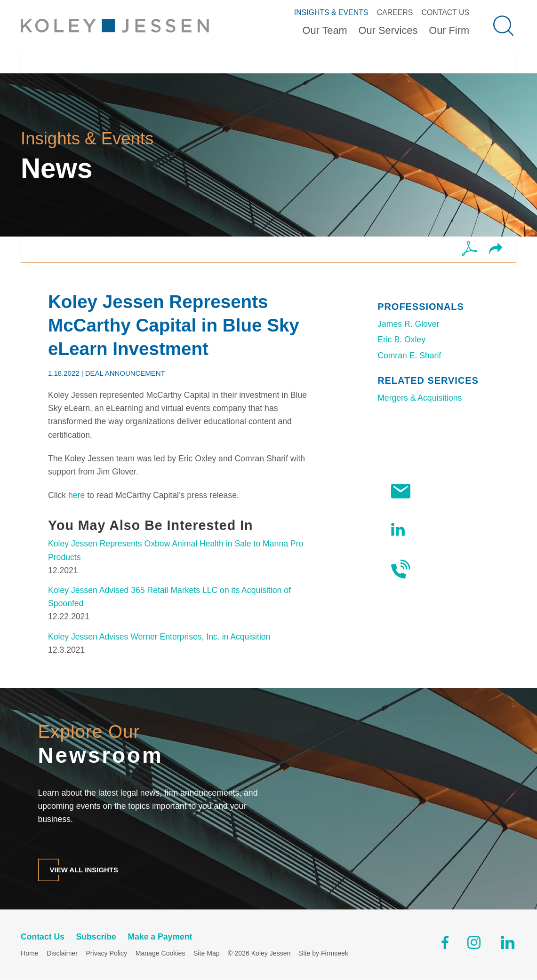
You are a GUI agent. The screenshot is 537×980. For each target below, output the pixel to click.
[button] (496, 250)
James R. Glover (408, 324)
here (76, 495)
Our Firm (449, 30)
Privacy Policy (106, 954)
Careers (395, 12)
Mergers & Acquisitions (420, 398)
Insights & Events (331, 12)
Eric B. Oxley (401, 340)
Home (30, 954)
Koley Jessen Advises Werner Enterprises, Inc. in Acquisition (159, 637)
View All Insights (84, 870)
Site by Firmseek (324, 954)
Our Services (388, 30)
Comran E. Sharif (409, 356)
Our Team (325, 30)
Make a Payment (160, 937)
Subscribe (424, 491)
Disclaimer (62, 954)
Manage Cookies (160, 954)
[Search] (503, 26)
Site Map (207, 954)
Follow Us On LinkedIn (428, 529)
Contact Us (445, 12)
